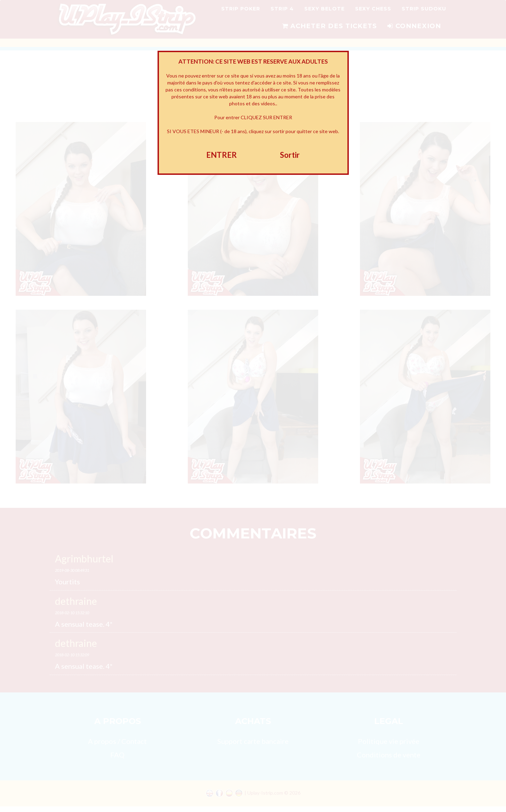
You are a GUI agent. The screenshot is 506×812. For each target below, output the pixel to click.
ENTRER (222, 155)
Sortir (290, 155)
